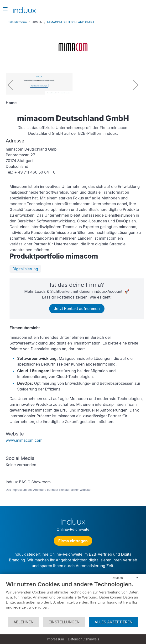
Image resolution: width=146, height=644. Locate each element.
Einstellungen (64, 622)
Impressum (55, 639)
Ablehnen (23, 622)
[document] (73, 599)
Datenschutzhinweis (84, 639)
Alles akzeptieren (114, 622)
